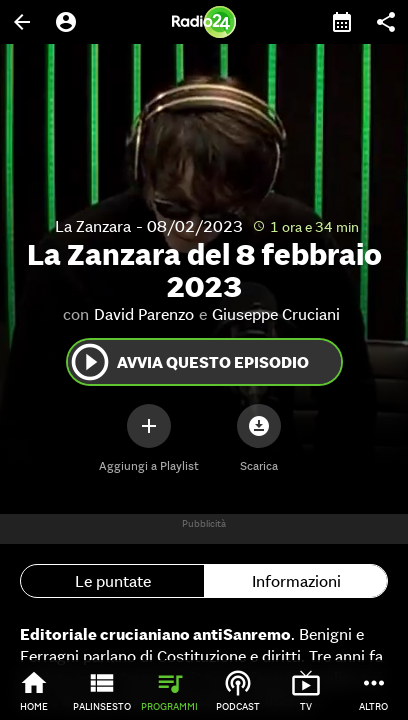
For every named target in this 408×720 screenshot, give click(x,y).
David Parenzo (144, 314)
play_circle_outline (90, 362)
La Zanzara (93, 226)
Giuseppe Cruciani (276, 314)
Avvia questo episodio (188, 362)
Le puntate (113, 581)
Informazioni (296, 581)
